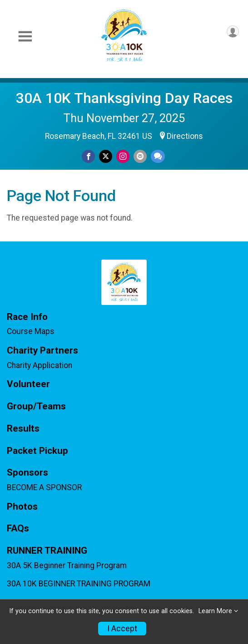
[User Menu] (233, 32)
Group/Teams (36, 406)
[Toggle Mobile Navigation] (25, 37)
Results (23, 429)
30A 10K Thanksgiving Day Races (124, 98)
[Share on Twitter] (106, 156)
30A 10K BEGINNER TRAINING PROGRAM (79, 584)
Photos (22, 507)
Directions (185, 136)
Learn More (215, 611)
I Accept (122, 629)
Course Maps (31, 331)
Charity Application (40, 365)
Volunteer (28, 384)
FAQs (18, 528)
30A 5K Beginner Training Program (67, 565)
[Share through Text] (158, 156)
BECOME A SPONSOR (44, 487)
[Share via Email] (140, 156)
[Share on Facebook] (88, 156)
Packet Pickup (37, 451)
